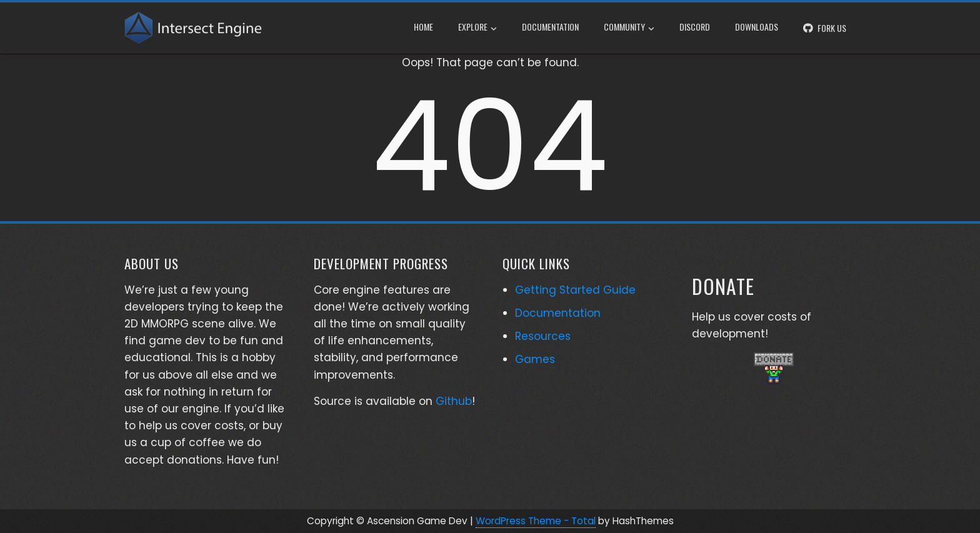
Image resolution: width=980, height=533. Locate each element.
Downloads (757, 27)
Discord (695, 27)
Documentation (550, 27)
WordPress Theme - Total (536, 521)
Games (535, 359)
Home (423, 27)
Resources (543, 336)
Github (454, 401)
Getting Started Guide (575, 290)
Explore (477, 28)
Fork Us (832, 28)
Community (629, 28)
